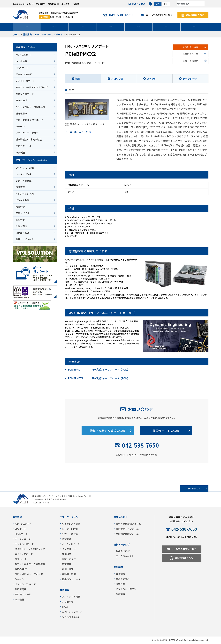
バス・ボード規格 (71, 597)
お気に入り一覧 (191, 54)
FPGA (65, 607)
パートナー (166, 27)
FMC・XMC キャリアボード (29, 574)
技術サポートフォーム (127, 529)
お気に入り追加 (191, 47)
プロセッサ (68, 602)
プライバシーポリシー (127, 589)
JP (158, 4)
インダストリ (23, 200)
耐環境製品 (21, 589)
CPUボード (21, 61)
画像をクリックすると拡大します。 (88, 124)
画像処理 (20, 187)
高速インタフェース (72, 612)
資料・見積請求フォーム (129, 524)
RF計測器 (20, 152)
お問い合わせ (140, 409)
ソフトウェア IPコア (25, 584)
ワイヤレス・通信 (25, 168)
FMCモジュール (24, 146)
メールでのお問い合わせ (159, 15)
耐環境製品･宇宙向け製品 (29, 139)
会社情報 (194, 27)
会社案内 (118, 567)
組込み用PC (22, 113)
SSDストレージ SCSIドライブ (30, 549)
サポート (83, 27)
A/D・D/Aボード (24, 55)
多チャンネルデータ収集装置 (30, 107)
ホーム (16, 34)
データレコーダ (24, 74)
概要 (78, 79)
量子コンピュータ (25, 239)
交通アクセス (139, 4)
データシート (190, 79)
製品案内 (27, 27)
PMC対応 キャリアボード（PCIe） (99, 370)
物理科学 (20, 207)
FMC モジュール (23, 594)
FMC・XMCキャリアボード (49, 34)
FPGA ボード (22, 68)
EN (166, 4)
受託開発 (111, 27)
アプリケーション (55, 27)
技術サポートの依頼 (166, 431)
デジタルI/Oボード (25, 81)
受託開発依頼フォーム (127, 534)
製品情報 (17, 517)
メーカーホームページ (77, 132)
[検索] (191, 4)
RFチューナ (22, 100)
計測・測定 (21, 226)
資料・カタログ (122, 544)
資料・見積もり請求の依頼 (108, 431)
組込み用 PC (21, 569)
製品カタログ (123, 551)
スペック (152, 79)
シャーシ (20, 126)
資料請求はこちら (195, 15)
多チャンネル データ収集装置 (30, 564)
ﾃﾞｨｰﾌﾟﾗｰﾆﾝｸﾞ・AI (25, 194)
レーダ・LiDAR (23, 174)
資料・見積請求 (191, 61)
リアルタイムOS (71, 617)
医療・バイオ (23, 213)
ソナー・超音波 (24, 181)
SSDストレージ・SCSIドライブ (32, 87)
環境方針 (121, 584)
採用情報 (121, 594)
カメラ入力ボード (25, 94)
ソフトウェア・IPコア (27, 133)
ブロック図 (117, 79)
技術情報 (138, 27)
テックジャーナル (125, 556)
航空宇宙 (20, 220)
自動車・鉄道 (23, 233)
